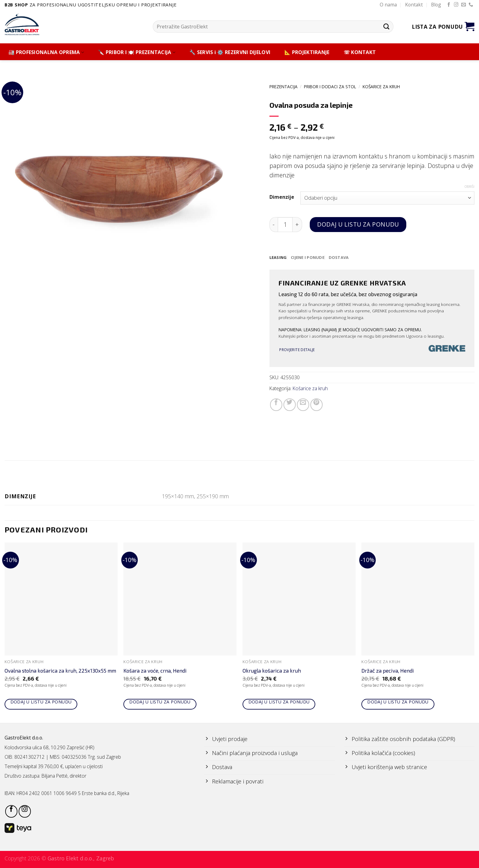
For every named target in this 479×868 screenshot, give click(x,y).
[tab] (278, 258)
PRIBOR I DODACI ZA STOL (330, 87)
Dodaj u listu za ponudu (358, 224)
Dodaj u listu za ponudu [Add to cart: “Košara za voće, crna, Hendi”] (160, 703)
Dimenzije (282, 197)
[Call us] (471, 5)
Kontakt (414, 5)
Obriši (470, 187)
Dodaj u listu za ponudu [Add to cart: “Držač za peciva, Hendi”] (398, 703)
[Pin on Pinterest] (316, 405)
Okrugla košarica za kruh (272, 672)
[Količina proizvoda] (285, 225)
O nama (388, 5)
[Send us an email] (464, 5)
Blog (436, 5)
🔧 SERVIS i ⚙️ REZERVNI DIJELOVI (230, 52)
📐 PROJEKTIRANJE (307, 52)
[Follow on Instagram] (456, 5)
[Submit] (386, 26)
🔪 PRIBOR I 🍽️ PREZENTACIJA (137, 52)
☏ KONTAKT (360, 52)
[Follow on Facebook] (449, 5)
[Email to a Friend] (303, 405)
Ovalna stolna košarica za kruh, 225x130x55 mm (60, 672)
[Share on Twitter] (290, 405)
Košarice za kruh (381, 87)
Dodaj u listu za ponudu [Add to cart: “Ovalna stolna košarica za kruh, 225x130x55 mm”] (41, 703)
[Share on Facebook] (276, 405)
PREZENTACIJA (283, 87)
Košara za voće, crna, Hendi (155, 672)
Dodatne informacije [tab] (240, 476)
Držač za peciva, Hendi (388, 672)
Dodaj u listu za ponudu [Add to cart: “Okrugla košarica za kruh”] (279, 703)
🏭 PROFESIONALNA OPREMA (46, 52)
